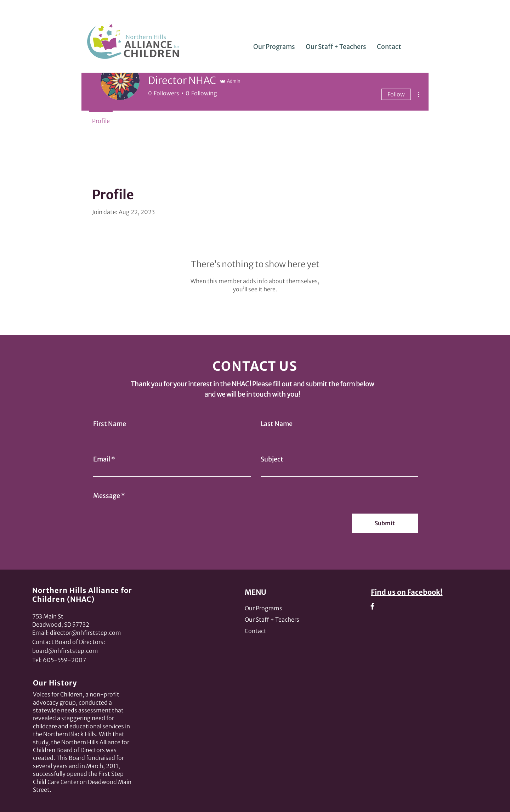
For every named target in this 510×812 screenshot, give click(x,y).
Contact (256, 631)
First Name (110, 424)
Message (107, 496)
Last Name (277, 424)
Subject (272, 459)
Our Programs (263, 608)
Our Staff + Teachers (272, 620)
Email (102, 459)
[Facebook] (372, 606)
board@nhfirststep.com (65, 651)
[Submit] (385, 523)
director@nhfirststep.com (86, 633)
